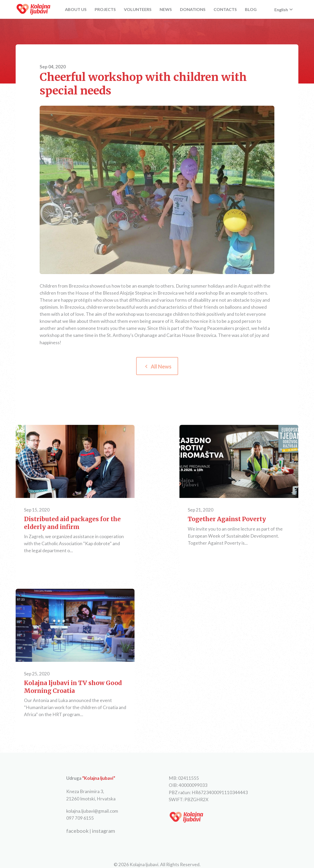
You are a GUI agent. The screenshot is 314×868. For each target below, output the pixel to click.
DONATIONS (193, 9)
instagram (103, 831)
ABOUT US (76, 9)
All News (157, 366)
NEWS (166, 9)
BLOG (251, 9)
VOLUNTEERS (138, 9)
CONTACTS (225, 9)
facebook (77, 831)
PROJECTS (105, 9)
